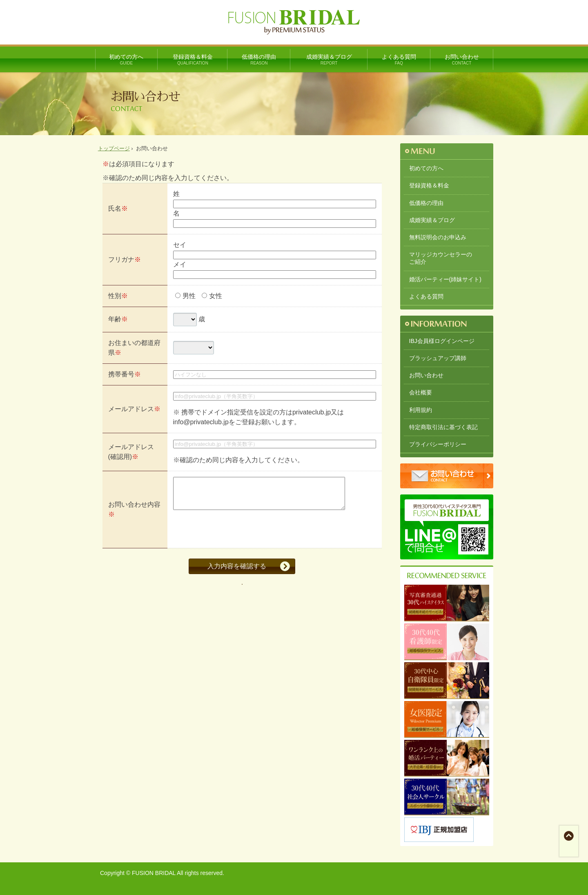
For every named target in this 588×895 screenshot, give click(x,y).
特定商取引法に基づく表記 (443, 427)
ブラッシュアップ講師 (438, 358)
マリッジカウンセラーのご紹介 (441, 258)
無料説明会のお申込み (438, 237)
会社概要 (421, 392)
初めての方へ (127, 60)
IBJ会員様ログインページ (442, 341)
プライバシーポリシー (438, 444)
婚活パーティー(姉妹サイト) (445, 279)
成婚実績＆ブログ (329, 60)
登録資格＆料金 (193, 60)
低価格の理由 (259, 60)
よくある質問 (399, 60)
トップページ (114, 148)
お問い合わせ (462, 60)
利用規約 (421, 410)
